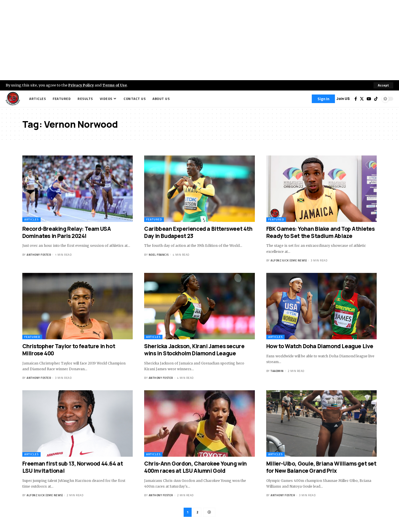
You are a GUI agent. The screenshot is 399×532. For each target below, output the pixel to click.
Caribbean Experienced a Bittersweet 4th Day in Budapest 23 (198, 232)
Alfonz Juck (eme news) (289, 261)
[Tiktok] (376, 99)
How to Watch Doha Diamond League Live (320, 346)
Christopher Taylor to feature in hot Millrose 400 (69, 350)
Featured (154, 219)
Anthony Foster (39, 255)
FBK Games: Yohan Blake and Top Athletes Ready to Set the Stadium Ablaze (320, 232)
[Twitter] (362, 99)
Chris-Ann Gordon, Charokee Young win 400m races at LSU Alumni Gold (195, 467)
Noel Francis (159, 255)
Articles (31, 219)
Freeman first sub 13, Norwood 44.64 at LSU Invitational (73, 467)
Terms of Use (116, 85)
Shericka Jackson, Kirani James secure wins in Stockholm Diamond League (194, 350)
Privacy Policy (82, 85)
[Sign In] (323, 99)
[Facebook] (356, 99)
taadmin (277, 371)
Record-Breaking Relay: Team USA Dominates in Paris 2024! (67, 232)
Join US (343, 99)
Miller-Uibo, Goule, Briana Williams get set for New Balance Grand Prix (321, 467)
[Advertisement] (200, 40)
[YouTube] (369, 99)
